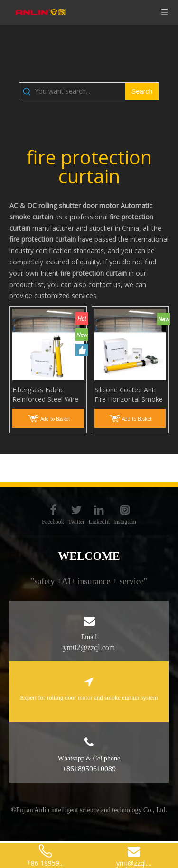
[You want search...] (80, 91)
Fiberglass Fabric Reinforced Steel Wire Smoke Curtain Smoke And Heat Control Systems (47, 395)
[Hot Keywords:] (142, 91)
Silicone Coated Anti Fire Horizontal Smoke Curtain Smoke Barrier (129, 395)
